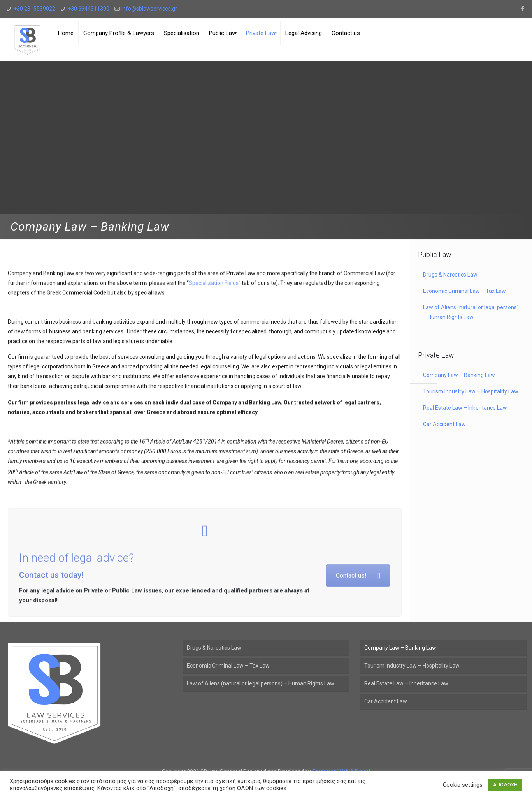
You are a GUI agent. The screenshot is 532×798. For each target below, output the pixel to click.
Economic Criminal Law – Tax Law (464, 291)
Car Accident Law (444, 424)
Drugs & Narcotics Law (450, 275)
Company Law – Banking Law (459, 375)
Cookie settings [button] (463, 785)
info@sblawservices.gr (149, 9)
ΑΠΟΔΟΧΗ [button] (505, 785)
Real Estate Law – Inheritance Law (465, 408)
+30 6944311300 (89, 9)
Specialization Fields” (215, 294)
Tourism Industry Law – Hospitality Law (471, 391)
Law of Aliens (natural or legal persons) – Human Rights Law (471, 312)
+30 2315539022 (34, 9)
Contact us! (358, 607)
